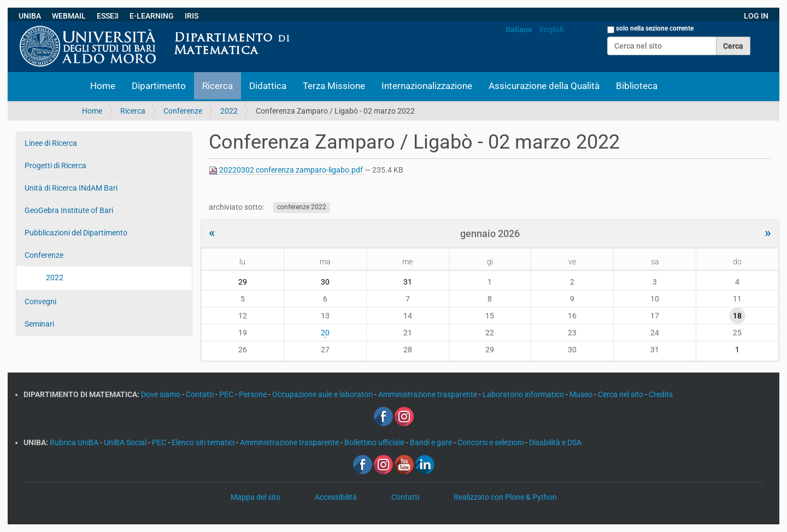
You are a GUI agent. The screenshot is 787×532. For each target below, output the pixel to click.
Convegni (40, 302)
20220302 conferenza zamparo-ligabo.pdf (287, 170)
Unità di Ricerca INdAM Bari (71, 188)
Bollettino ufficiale (375, 442)
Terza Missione (334, 86)
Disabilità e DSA (555, 442)
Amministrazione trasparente (428, 394)
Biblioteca (637, 86)
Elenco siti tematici (204, 442)
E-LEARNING (152, 16)
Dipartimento (159, 86)
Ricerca (218, 86)
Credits (661, 394)
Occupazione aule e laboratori (323, 394)
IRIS (192, 16)
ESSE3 (108, 16)
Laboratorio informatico (524, 394)
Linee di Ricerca (51, 143)
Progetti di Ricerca (55, 165)
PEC (227, 394)
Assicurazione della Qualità (544, 86)
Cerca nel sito (621, 394)
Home (103, 86)
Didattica (268, 86)
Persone (254, 394)
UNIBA (30, 16)
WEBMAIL (69, 16)
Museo (582, 394)
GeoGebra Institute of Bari (69, 210)
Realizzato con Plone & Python (505, 497)
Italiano (519, 29)
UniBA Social (125, 442)
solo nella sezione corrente (655, 28)
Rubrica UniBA (75, 442)
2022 (229, 111)
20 (325, 333)
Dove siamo (161, 394)
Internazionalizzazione (427, 86)
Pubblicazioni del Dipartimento (76, 233)
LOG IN (756, 16)
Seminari (39, 324)
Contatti (201, 394)
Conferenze (183, 111)
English (552, 29)
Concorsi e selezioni (491, 442)
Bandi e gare (432, 442)
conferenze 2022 (302, 208)
